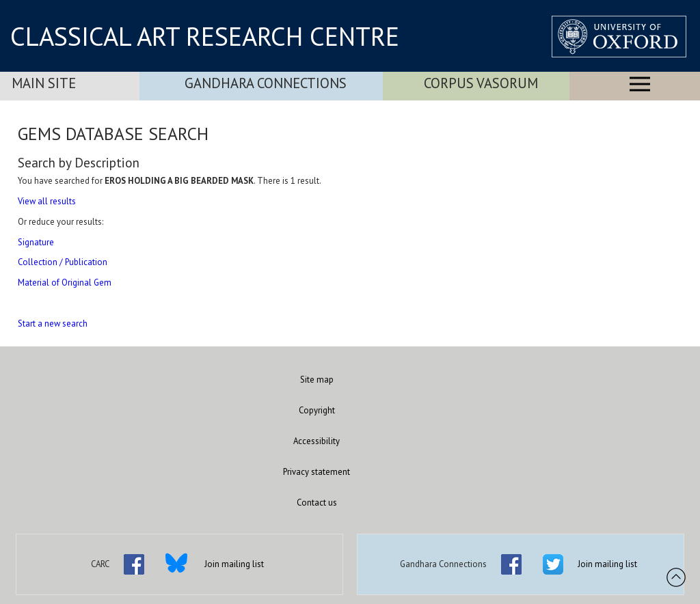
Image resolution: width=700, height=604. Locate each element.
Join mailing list (234, 564)
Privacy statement (317, 472)
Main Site (44, 83)
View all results (47, 201)
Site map (317, 380)
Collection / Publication (63, 262)
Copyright (317, 410)
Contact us (317, 503)
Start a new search (53, 324)
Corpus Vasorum (481, 83)
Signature (36, 242)
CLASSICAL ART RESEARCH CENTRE (205, 36)
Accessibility (317, 441)
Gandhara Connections (266, 83)
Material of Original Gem (65, 283)
